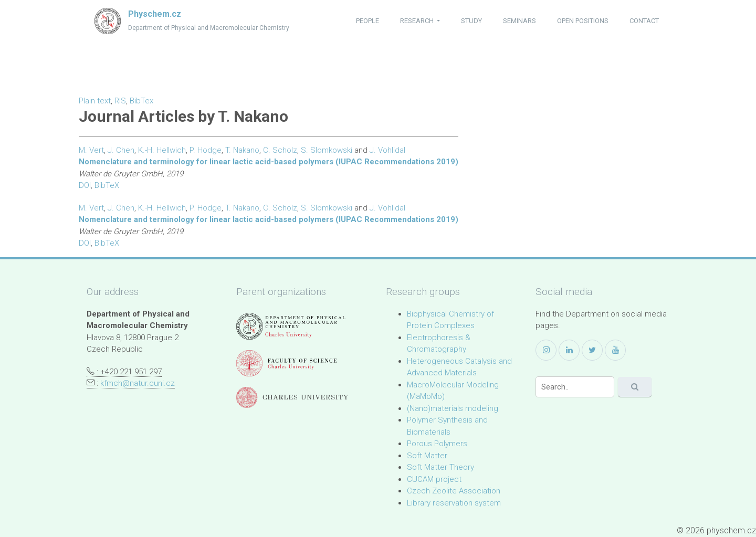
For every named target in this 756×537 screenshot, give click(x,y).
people (367, 21)
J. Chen (121, 150)
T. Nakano (242, 150)
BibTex (141, 101)
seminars (519, 21)
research (418, 21)
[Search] (575, 387)
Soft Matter (427, 456)
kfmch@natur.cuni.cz (138, 383)
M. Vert (91, 150)
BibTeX (107, 185)
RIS (120, 101)
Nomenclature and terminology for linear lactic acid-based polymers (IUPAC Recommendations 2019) (269, 162)
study (471, 21)
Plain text (95, 101)
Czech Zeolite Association (454, 491)
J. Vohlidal (387, 150)
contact (644, 21)
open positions (583, 21)
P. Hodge (206, 150)
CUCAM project (434, 479)
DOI (85, 185)
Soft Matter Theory (440, 467)
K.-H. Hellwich (162, 150)
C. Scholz (280, 150)
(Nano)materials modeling (453, 408)
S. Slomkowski (327, 150)
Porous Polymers (437, 444)
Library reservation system (454, 503)
